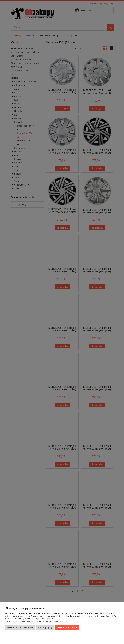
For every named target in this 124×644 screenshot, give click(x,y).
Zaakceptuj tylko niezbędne (20, 627)
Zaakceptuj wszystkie (67, 627)
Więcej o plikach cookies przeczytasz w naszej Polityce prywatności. (34, 621)
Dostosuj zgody (45, 627)
